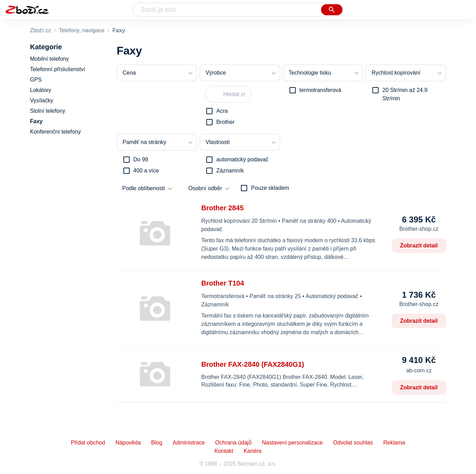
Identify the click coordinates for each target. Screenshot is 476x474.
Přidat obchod (88, 443)
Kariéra (253, 451)
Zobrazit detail (419, 246)
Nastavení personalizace (292, 443)
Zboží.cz (41, 30)
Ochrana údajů (233, 443)
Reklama (394, 443)
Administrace (189, 443)
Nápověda (128, 443)
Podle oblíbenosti (144, 188)
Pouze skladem (270, 188)
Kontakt (224, 451)
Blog (157, 443)
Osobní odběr (205, 188)
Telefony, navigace (82, 30)
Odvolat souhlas (353, 443)
